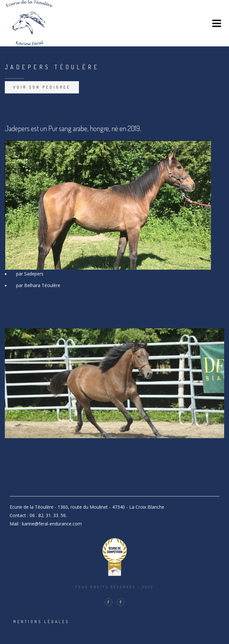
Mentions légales (41, 622)
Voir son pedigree (42, 87)
